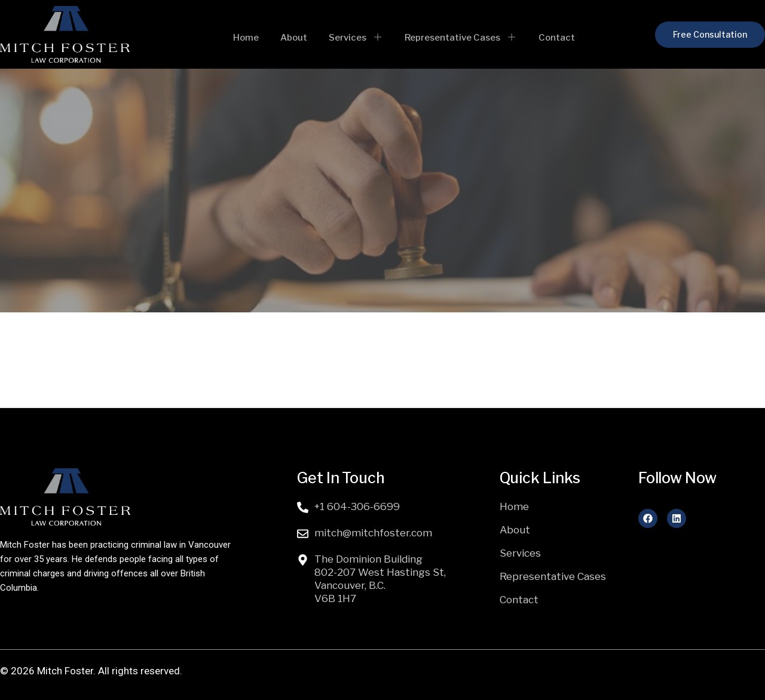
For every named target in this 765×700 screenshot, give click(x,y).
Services (355, 36)
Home (252, 36)
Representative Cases (456, 36)
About (296, 36)
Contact (548, 36)
